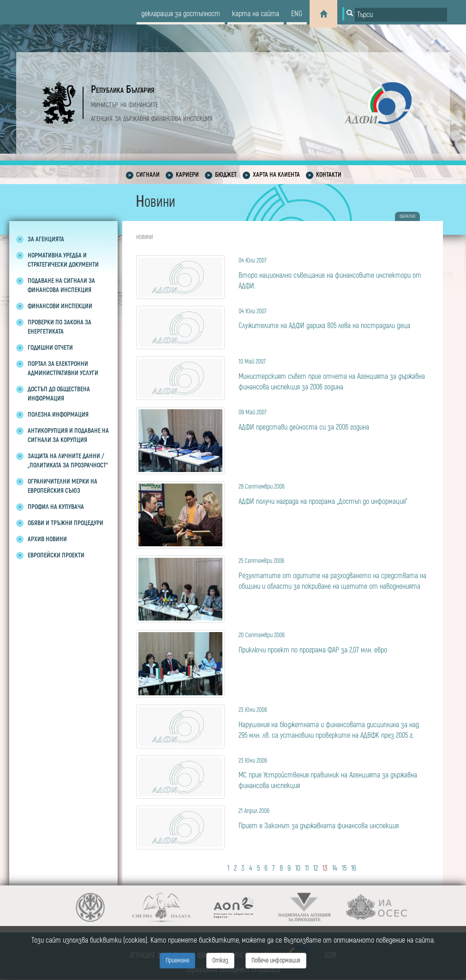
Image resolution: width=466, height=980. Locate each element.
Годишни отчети (50, 348)
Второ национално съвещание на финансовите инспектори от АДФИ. (334, 273)
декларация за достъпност (181, 14)
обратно (407, 216)
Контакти (329, 175)
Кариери (187, 175)
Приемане (177, 960)
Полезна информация (58, 415)
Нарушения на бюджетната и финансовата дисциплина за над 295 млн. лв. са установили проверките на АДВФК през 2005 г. (334, 722)
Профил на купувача (56, 507)
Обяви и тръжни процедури (66, 523)
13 (325, 868)
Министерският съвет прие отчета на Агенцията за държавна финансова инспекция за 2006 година (334, 374)
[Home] (323, 14)
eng (297, 14)
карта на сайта (256, 14)
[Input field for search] (401, 15)
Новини (144, 237)
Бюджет (226, 175)
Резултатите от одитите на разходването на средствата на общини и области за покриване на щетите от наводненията (334, 573)
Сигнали (148, 175)
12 (316, 868)
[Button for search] (349, 14)
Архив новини (47, 539)
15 (344, 868)
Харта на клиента (276, 175)
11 (307, 868)
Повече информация (276, 960)
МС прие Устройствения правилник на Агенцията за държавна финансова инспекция (334, 773)
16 (354, 868)
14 (335, 868)
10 (298, 868)
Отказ (220, 960)
